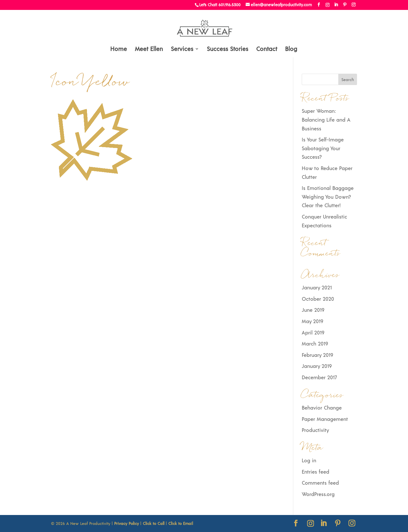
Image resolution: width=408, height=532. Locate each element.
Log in (309, 460)
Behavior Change (322, 408)
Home (119, 49)
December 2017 (319, 377)
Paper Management (325, 419)
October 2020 (318, 299)
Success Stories (228, 49)
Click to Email (181, 523)
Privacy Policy (127, 523)
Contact (267, 49)
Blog (291, 49)
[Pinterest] (345, 5)
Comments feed (320, 483)
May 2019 (312, 321)
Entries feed (315, 472)
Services (182, 49)
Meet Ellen (149, 49)
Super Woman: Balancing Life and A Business (326, 119)
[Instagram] (328, 5)
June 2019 (313, 310)
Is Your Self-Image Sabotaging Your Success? (323, 148)
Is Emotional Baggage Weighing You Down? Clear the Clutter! (328, 197)
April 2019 (313, 332)
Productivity (315, 430)
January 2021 (317, 287)
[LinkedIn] (336, 5)
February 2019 (317, 355)
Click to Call (154, 523)
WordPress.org (318, 494)
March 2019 (315, 344)
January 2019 (317, 366)
